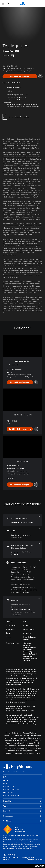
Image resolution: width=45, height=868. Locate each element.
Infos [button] (22, 777)
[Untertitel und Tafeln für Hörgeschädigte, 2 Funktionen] (22, 550)
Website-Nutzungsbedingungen (36, 858)
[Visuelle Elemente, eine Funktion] (22, 520)
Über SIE (6, 780)
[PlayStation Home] (23, 4)
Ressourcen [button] (22, 816)
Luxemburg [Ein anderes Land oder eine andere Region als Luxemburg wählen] (11, 855)
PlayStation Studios (10, 786)
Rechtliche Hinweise (7, 858)
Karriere (6, 783)
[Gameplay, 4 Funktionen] (22, 607)
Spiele (12, 772)
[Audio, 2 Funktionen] (22, 534)
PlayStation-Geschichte (11, 795)
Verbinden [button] (22, 821)
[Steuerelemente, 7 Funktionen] (22, 577)
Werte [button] (22, 806)
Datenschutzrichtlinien (19, 857)
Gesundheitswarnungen (14, 709)
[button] (15, 100)
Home (5, 772)
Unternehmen (8, 792)
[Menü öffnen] (3, 4)
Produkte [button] (22, 801)
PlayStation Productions (11, 789)
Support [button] (22, 811)
